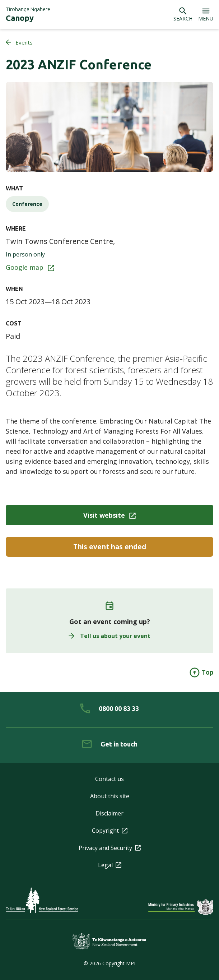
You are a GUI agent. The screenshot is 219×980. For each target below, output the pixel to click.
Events (19, 42)
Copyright (110, 831)
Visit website (109, 515)
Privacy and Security (110, 848)
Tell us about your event (109, 636)
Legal (110, 865)
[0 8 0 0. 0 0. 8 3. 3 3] (109, 708)
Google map (30, 267)
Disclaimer (109, 813)
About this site (110, 796)
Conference (27, 204)
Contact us (109, 779)
